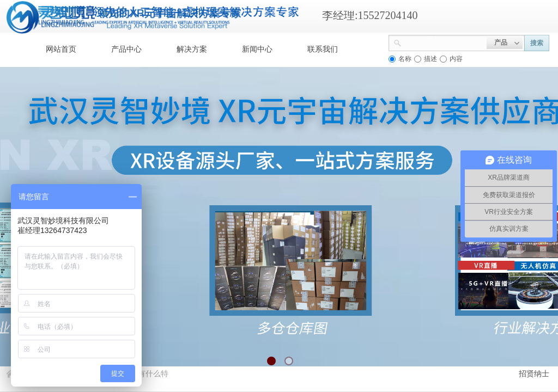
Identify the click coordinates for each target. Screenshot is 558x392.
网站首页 (61, 49)
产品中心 (126, 49)
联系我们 (323, 49)
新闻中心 (257, 49)
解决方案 (192, 49)
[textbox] (444, 42)
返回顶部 (510, 327)
